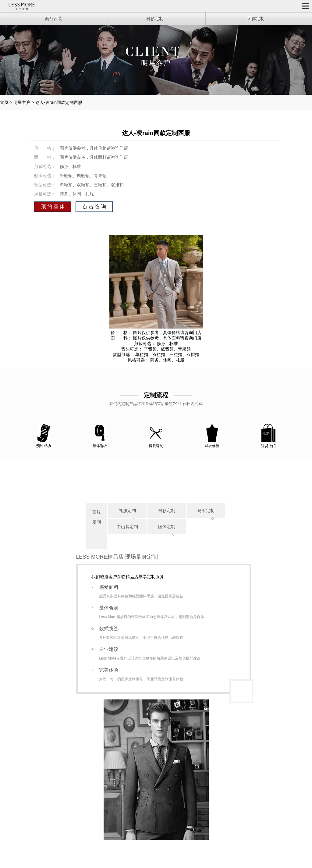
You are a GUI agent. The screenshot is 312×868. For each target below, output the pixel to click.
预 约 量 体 (53, 206)
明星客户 (22, 102)
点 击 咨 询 (94, 206)
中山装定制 (127, 527)
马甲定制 (206, 510)
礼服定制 (127, 510)
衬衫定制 (167, 510)
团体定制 (167, 527)
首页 (4, 102)
